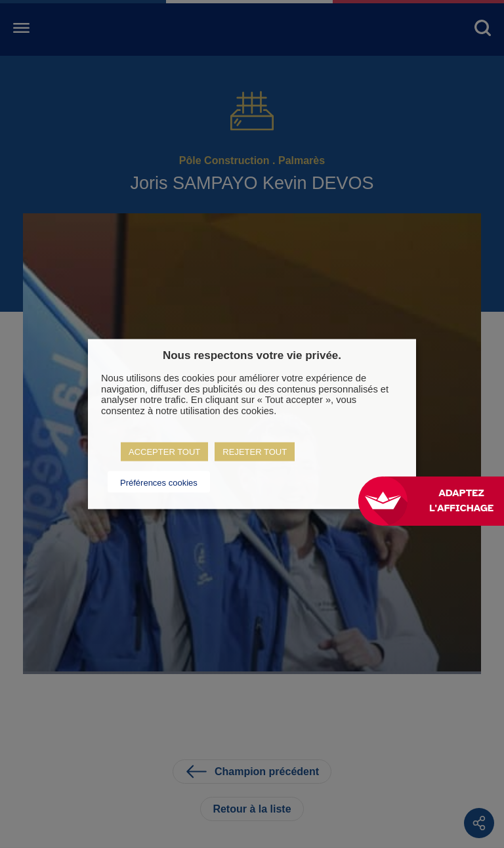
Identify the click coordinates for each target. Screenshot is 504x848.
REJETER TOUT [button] (255, 451)
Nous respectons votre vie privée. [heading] (252, 355)
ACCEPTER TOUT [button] (164, 451)
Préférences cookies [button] (159, 482)
